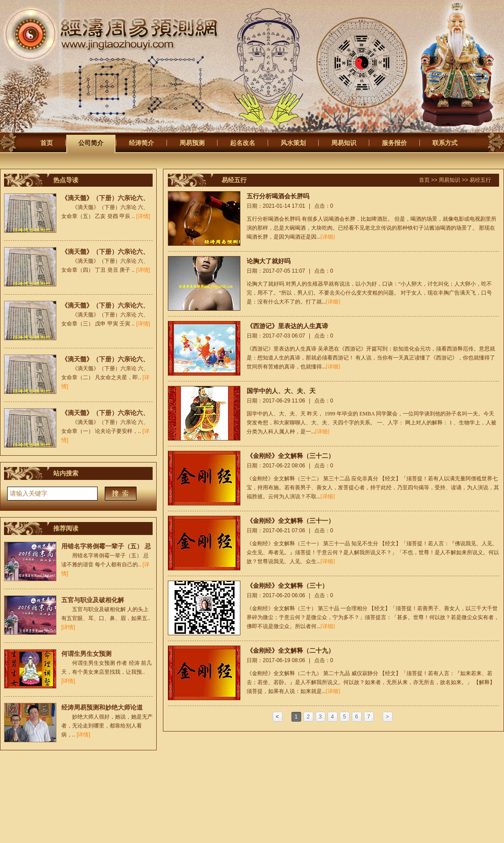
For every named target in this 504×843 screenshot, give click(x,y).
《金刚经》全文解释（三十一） (290, 521)
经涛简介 (141, 143)
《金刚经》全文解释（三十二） (290, 456)
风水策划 (293, 143)
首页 (47, 143)
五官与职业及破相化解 (93, 600)
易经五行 (480, 180)
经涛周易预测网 (126, 34)
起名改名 (243, 143)
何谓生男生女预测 (86, 654)
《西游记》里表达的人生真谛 (287, 326)
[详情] (143, 216)
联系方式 (445, 143)
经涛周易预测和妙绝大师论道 (102, 707)
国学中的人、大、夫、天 (281, 391)
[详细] (328, 237)
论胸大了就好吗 (269, 261)
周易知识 (344, 143)
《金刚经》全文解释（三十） (287, 586)
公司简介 (91, 143)
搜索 (121, 494)
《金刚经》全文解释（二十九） (290, 650)
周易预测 (192, 143)
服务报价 (394, 143)
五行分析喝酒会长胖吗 (278, 196)
